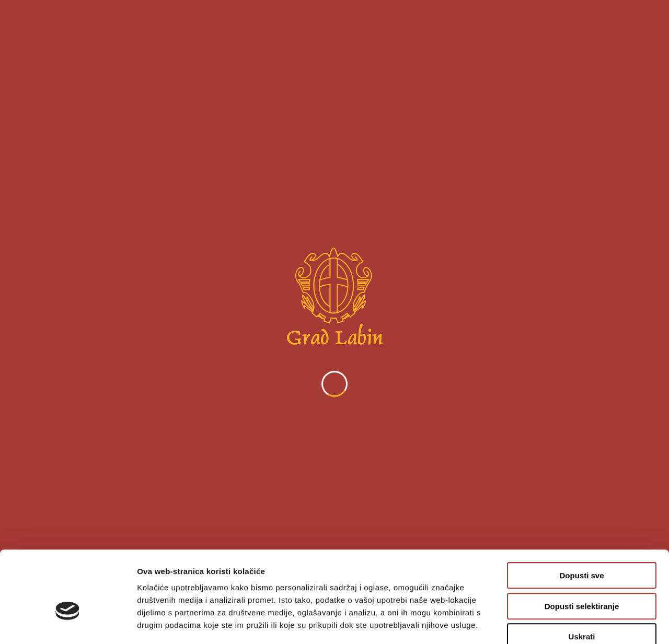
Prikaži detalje (541, 623)
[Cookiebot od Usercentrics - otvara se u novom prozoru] (68, 624)
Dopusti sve (581, 516)
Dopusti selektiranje (582, 547)
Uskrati (582, 577)
